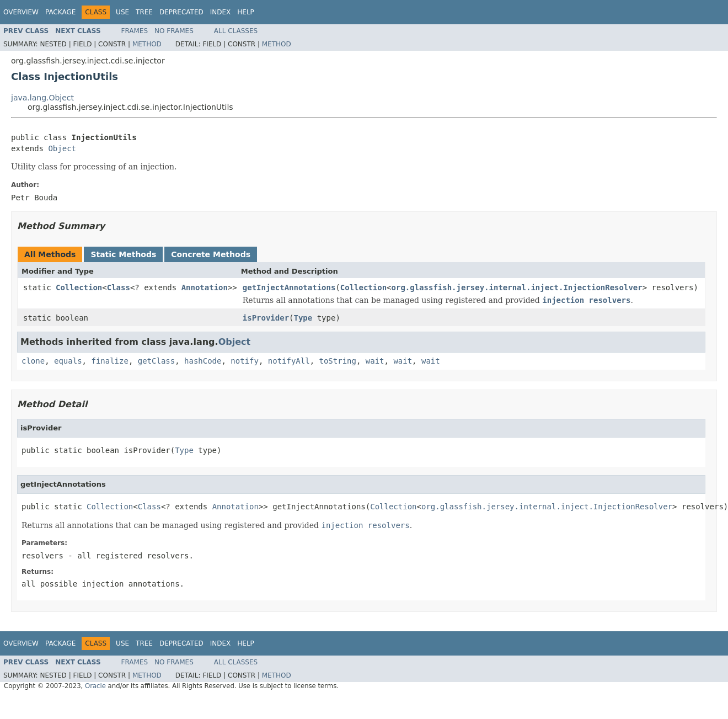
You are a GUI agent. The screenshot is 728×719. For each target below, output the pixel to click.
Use (122, 12)
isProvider (266, 318)
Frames (135, 31)
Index (221, 12)
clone (33, 361)
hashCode (203, 361)
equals (68, 361)
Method (147, 44)
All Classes (236, 31)
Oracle (95, 686)
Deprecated (181, 12)
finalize (109, 361)
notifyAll (289, 361)
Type (303, 318)
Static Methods (123, 254)
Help (246, 12)
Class (119, 287)
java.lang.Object (42, 98)
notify (245, 361)
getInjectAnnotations (289, 287)
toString (338, 361)
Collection (79, 287)
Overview (21, 12)
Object (62, 148)
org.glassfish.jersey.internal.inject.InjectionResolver (517, 287)
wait (375, 361)
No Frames (174, 31)
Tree (144, 12)
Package (60, 12)
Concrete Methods (211, 254)
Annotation (205, 287)
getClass (156, 361)
